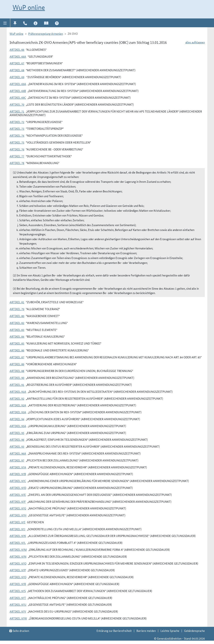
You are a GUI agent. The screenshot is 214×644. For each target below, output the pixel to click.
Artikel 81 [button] (17, 302)
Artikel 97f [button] (18, 501)
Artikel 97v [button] (18, 611)
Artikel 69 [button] (17, 77)
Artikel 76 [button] (17, 149)
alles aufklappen (195, 42)
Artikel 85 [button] (17, 343)
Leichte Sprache (170, 631)
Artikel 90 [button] (17, 378)
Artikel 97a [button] (18, 467)
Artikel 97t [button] (18, 598)
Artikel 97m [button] (18, 549)
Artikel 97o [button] (18, 563)
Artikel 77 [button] (17, 156)
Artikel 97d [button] (18, 488)
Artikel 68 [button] (17, 70)
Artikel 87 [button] (17, 357)
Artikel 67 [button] (17, 63)
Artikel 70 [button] (17, 104)
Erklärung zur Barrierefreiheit (114, 631)
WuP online (29, 7)
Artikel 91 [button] (17, 385)
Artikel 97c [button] (18, 481)
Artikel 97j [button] (17, 529)
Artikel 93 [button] (17, 446)
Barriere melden (146, 631)
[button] (5, 23)
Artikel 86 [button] (17, 350)
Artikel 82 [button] (17, 323)
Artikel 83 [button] (17, 330)
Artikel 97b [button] (18, 474)
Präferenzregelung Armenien (46, 34)
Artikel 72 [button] (17, 122)
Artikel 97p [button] (18, 570)
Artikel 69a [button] (18, 84)
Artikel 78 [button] (17, 163)
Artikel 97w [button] (18, 618)
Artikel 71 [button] (17, 111)
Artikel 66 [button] (17, 49)
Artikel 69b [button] (18, 91)
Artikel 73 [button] (17, 128)
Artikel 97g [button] (18, 508)
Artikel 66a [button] (18, 56)
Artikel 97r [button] (18, 584)
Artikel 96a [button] (18, 453)
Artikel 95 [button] (17, 433)
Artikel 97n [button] (18, 556)
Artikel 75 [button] (17, 142)
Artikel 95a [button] (18, 426)
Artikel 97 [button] (17, 460)
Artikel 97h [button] (18, 515)
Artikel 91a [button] (18, 391)
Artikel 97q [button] (18, 577)
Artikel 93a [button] (18, 412)
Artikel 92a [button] (18, 405)
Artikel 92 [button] (17, 398)
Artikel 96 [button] (17, 439)
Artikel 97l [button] (18, 543)
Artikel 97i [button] (17, 522)
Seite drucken (19, 631)
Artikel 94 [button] (17, 419)
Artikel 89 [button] (17, 364)
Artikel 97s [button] (18, 591)
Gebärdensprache (194, 631)
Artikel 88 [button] (17, 371)
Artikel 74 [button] (17, 135)
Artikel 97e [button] (18, 495)
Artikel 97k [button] (18, 536)
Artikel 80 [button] (17, 316)
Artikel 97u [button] (18, 604)
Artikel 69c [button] (18, 97)
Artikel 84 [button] (17, 336)
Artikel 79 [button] (17, 309)
